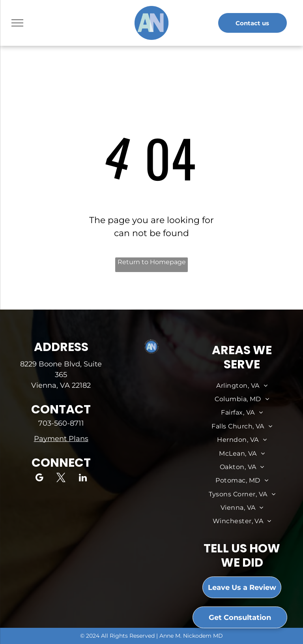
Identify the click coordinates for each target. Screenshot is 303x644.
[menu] (17, 23)
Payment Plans (61, 439)
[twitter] (61, 479)
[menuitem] (242, 386)
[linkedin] (83, 479)
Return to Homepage (152, 262)
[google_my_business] (39, 479)
